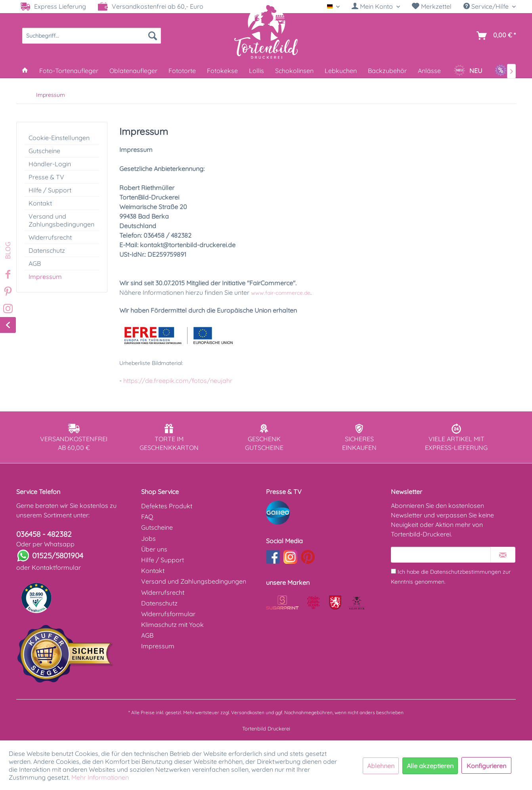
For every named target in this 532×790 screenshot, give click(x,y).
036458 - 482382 (44, 534)
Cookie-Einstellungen (59, 138)
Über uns (154, 549)
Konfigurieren (486, 766)
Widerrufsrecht (50, 237)
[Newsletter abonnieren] (503, 555)
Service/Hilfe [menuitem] (487, 6)
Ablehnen (381, 766)
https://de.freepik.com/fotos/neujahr (178, 381)
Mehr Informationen (100, 777)
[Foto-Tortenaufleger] (69, 71)
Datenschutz (47, 250)
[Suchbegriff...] (92, 36)
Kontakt (40, 203)
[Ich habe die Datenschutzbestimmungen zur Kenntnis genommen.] (393, 571)
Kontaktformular (56, 567)
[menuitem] (376, 7)
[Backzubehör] (387, 71)
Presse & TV (46, 177)
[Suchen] (153, 36)
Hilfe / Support (50, 190)
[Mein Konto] (376, 6)
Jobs (148, 538)
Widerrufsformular (168, 614)
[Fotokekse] (222, 71)
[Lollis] (256, 71)
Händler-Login (50, 164)
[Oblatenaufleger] (133, 71)
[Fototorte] (182, 71)
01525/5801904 (58, 555)
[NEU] (468, 71)
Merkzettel (432, 6)
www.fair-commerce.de (281, 293)
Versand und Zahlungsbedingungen (61, 220)
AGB (35, 263)
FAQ (147, 517)
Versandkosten (248, 712)
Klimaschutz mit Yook (172, 625)
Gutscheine (44, 151)
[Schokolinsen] (294, 71)
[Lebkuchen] (341, 71)
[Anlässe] (429, 71)
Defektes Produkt (167, 506)
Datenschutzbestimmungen (466, 572)
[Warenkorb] (495, 36)
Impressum (45, 277)
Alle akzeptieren (430, 766)
